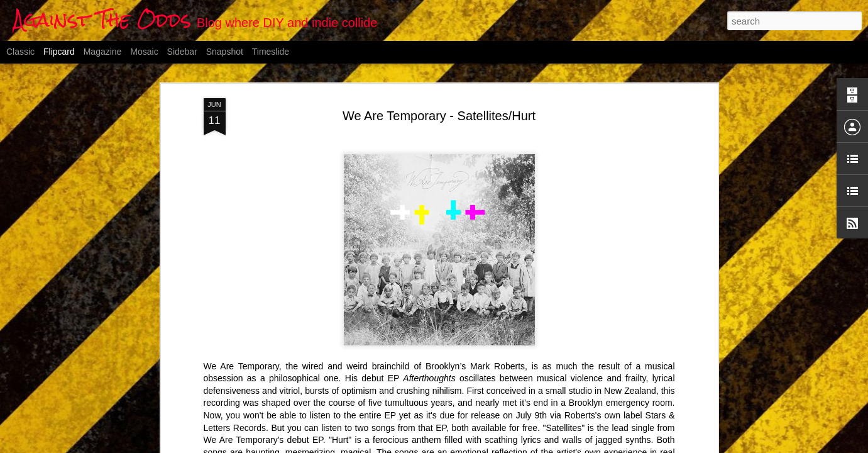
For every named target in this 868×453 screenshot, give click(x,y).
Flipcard (59, 52)
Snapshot (225, 52)
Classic (20, 52)
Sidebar (182, 52)
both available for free (494, 428)
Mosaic (144, 52)
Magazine (103, 52)
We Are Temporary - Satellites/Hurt (439, 116)
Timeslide (271, 52)
